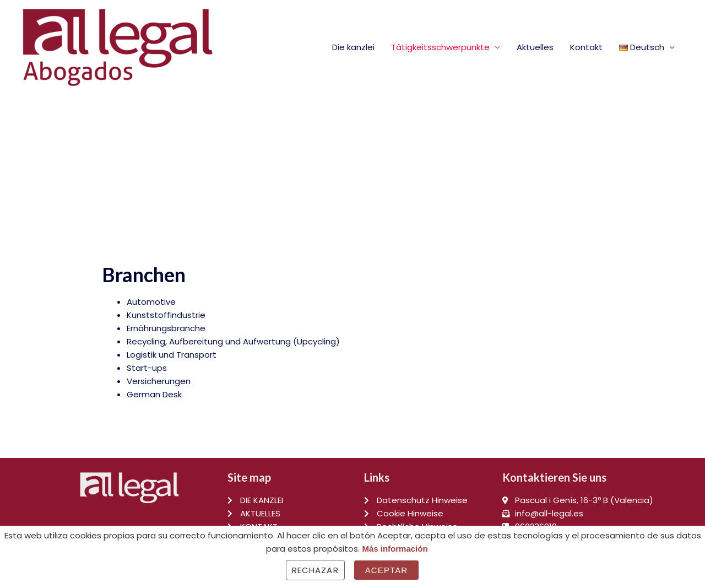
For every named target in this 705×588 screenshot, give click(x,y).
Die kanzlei (353, 47)
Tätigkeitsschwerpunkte (440, 47)
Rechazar (315, 570)
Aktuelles (535, 47)
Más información (395, 549)
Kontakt (586, 47)
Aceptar (387, 570)
